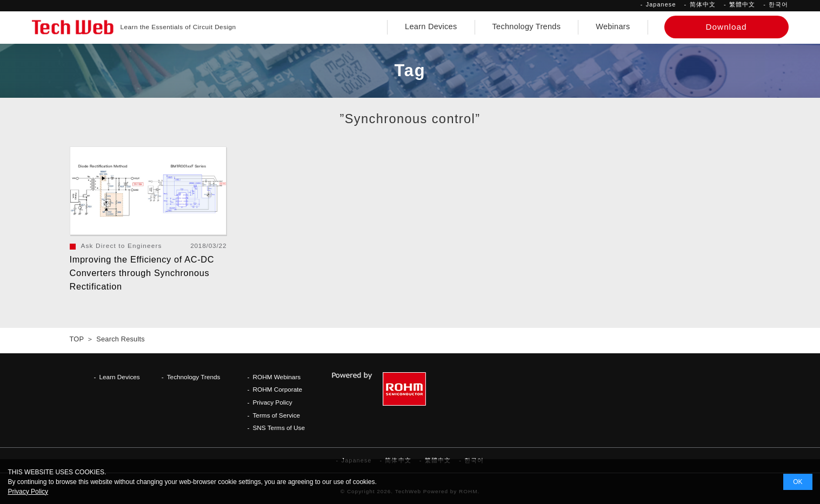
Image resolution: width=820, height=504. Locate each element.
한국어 (778, 4)
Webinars (613, 26)
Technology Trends (527, 26)
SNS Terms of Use (279, 428)
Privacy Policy (272, 402)
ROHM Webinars (276, 377)
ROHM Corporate (277, 389)
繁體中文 (742, 4)
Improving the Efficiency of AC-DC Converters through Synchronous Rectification (142, 273)
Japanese (661, 4)
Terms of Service (276, 415)
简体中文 (703, 4)
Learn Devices (431, 26)
